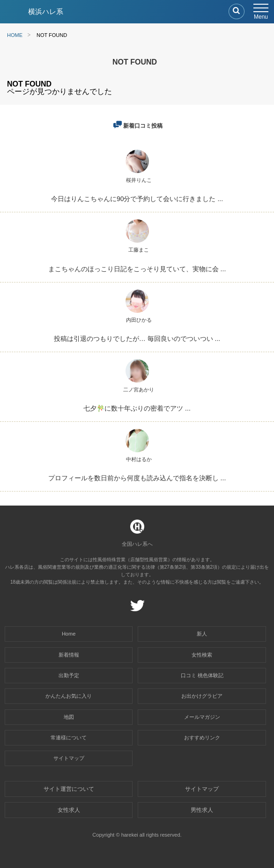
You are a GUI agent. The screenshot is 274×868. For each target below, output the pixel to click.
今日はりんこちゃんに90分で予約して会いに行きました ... (137, 199)
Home (69, 634)
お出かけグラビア (202, 696)
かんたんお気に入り (69, 696)
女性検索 (202, 655)
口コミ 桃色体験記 (202, 675)
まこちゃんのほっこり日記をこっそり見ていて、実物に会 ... (137, 269)
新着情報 (69, 655)
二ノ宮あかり (139, 390)
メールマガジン (202, 717)
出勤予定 (69, 675)
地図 (69, 717)
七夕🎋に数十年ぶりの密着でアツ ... (137, 408)
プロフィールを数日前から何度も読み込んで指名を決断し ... (137, 478)
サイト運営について (69, 789)
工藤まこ (139, 250)
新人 (202, 634)
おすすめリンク (202, 738)
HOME (15, 35)
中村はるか (139, 459)
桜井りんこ (139, 180)
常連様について (69, 738)
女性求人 (69, 810)
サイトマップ (69, 758)
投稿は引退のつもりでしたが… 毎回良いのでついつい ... (137, 339)
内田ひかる (139, 320)
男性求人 (202, 810)
